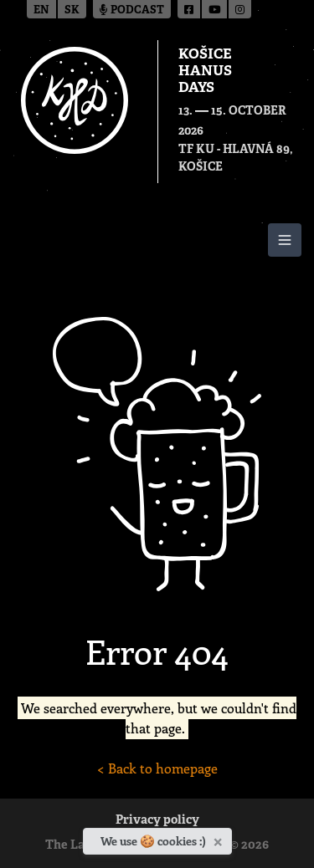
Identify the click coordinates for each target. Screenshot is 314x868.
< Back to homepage (157, 768)
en (41, 10)
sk (72, 10)
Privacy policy (157, 821)
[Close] (220, 839)
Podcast (132, 10)
